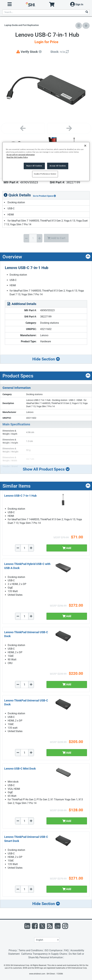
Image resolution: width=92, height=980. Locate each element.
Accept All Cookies (58, 166)
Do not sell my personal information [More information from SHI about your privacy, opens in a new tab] (21, 155)
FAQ (66, 950)
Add (67, 548)
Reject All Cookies (34, 166)
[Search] (87, 12)
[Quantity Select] (33, 238)
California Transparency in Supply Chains (44, 954)
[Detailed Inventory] (60, 52)
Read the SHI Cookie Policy (17, 157)
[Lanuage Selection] (47, 940)
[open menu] (10, 4)
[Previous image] (23, 128)
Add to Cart (56, 238)
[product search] (46, 12)
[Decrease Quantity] (26, 238)
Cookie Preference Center (45, 174)
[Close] (85, 146)
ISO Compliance (53, 950)
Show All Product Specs (46, 469)
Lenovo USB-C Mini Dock (20, 769)
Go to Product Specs (44, 196)
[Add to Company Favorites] (79, 26)
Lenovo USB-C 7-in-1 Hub (20, 496)
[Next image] (69, 128)
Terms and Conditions (31, 950)
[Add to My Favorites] (86, 26)
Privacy (13, 950)
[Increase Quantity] (40, 238)
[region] (46, 162)
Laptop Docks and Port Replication (22, 25)
